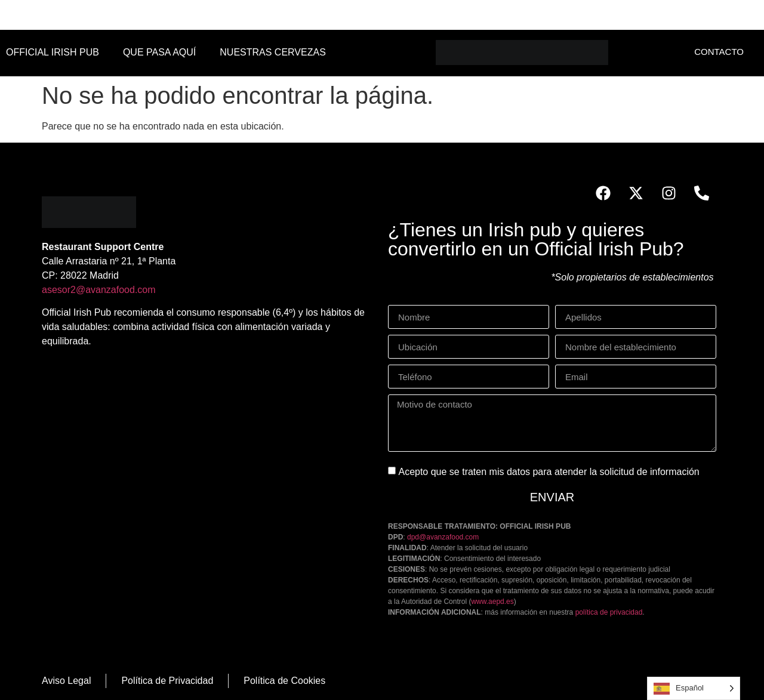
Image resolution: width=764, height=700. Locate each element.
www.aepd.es (492, 602)
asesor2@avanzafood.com (99, 290)
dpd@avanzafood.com (443, 537)
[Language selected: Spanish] (694, 688)
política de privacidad (609, 612)
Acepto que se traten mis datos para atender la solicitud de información (549, 472)
